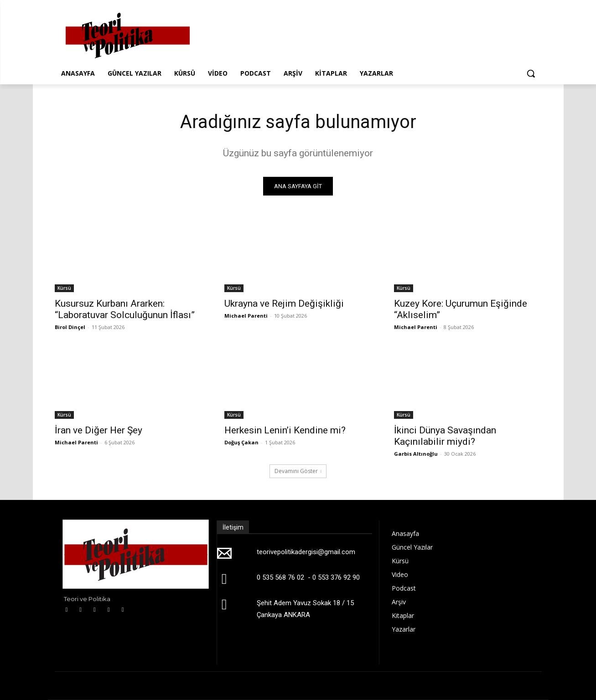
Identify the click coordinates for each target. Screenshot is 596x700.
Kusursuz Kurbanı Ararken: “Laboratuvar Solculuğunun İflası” (125, 309)
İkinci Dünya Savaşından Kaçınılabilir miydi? (445, 436)
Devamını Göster (298, 471)
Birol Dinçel (70, 327)
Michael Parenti (246, 316)
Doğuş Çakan (241, 442)
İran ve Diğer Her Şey (98, 430)
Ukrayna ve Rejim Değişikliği (284, 304)
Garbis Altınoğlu (416, 454)
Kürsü (64, 288)
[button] (531, 73)
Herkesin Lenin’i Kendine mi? (285, 430)
